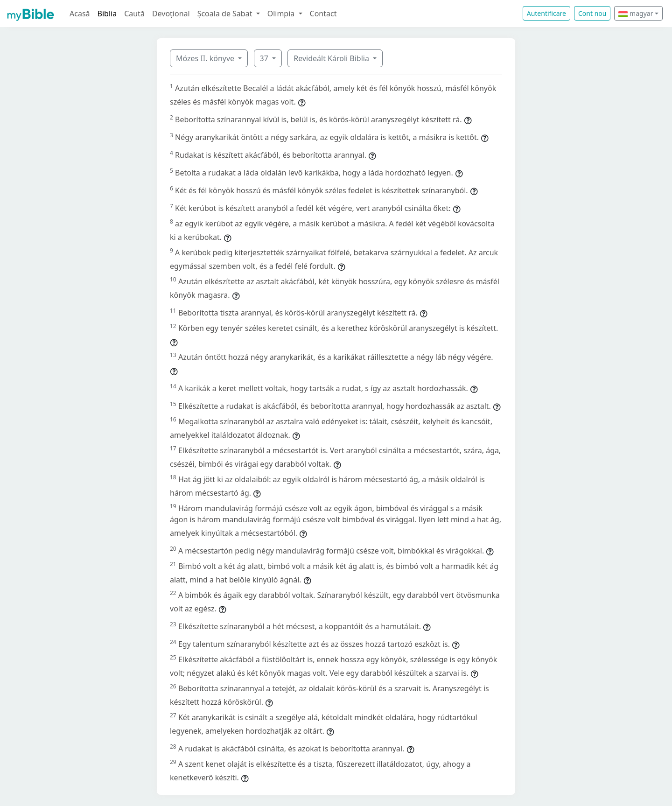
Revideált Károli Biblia (332, 58)
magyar (636, 13)
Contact (323, 14)
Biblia (107, 14)
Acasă (80, 14)
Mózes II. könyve (206, 58)
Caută (134, 14)
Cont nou (592, 13)
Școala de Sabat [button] (226, 14)
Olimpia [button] (282, 14)
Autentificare (546, 13)
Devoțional (171, 14)
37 (265, 58)
